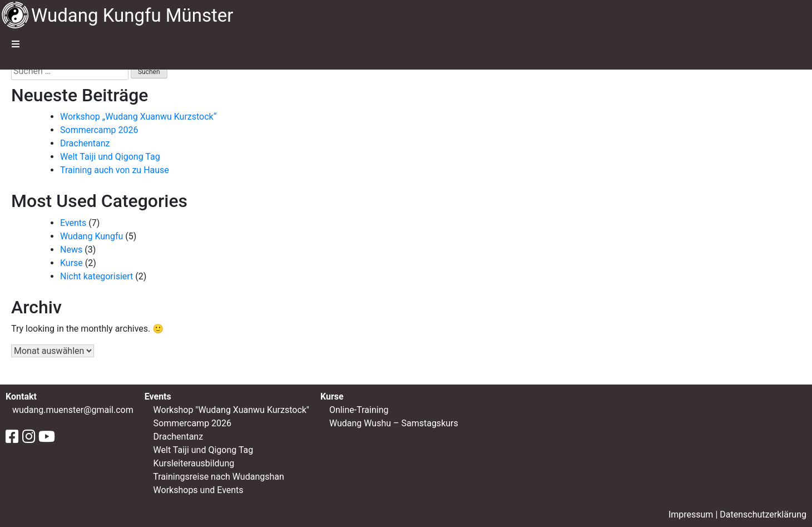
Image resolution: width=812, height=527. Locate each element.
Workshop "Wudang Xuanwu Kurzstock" (231, 410)
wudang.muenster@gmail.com (73, 410)
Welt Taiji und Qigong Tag (110, 157)
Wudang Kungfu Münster (132, 15)
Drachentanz (85, 143)
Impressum (691, 514)
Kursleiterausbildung (194, 463)
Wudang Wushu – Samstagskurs (393, 423)
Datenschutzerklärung (763, 514)
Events (73, 223)
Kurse (71, 263)
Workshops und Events (199, 490)
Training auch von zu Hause (115, 170)
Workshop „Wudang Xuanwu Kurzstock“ (138, 117)
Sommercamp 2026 (99, 130)
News (71, 250)
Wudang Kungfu (91, 236)
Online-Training (358, 410)
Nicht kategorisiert (96, 276)
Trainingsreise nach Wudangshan (219, 477)
